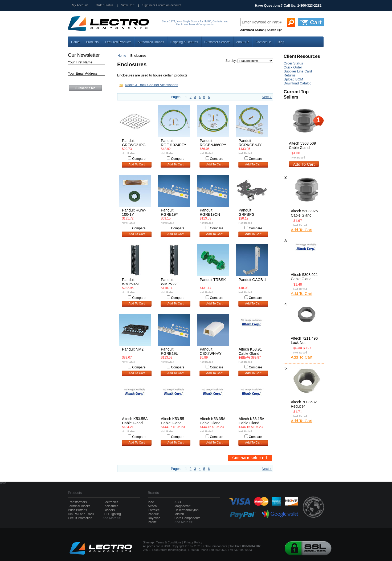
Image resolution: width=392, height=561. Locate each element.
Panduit (153, 514)
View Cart (128, 5)
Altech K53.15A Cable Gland (251, 421)
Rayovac (154, 518)
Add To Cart (137, 164)
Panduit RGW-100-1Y (134, 212)
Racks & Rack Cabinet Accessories (152, 85)
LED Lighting (112, 514)
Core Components (187, 518)
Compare (139, 159)
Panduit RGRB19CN (210, 212)
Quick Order (293, 67)
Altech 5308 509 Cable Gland (302, 145)
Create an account (169, 5)
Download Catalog (298, 83)
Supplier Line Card (298, 71)
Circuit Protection (80, 518)
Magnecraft (182, 506)
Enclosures (110, 506)
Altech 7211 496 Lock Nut (304, 340)
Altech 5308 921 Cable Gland (304, 277)
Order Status (105, 5)
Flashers (109, 510)
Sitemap (148, 542)
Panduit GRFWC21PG (134, 143)
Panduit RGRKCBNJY (250, 143)
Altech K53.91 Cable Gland (250, 351)
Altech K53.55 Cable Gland (172, 421)
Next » (267, 97)
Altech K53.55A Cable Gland (135, 421)
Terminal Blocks (79, 506)
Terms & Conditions (169, 542)
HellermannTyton (187, 510)
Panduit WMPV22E (170, 282)
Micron (179, 514)
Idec (151, 502)
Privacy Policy (193, 542)
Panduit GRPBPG (247, 212)
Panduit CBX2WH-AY (211, 351)
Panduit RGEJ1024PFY (174, 143)
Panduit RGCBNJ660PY (213, 143)
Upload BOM (293, 79)
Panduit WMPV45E (131, 282)
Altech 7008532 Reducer (304, 404)
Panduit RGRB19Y (170, 212)
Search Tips (274, 30)
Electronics (110, 502)
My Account (80, 5)
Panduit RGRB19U (170, 351)
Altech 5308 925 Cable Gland (304, 213)
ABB (178, 502)
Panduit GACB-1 (252, 280)
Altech (152, 506)
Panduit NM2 (133, 349)
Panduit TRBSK (213, 280)
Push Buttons (77, 510)
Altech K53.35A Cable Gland (213, 421)
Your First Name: (81, 62)
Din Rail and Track (81, 514)
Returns (290, 75)
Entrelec (154, 510)
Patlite (152, 522)
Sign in (147, 5)
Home (122, 56)
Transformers (77, 502)
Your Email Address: (83, 73)
